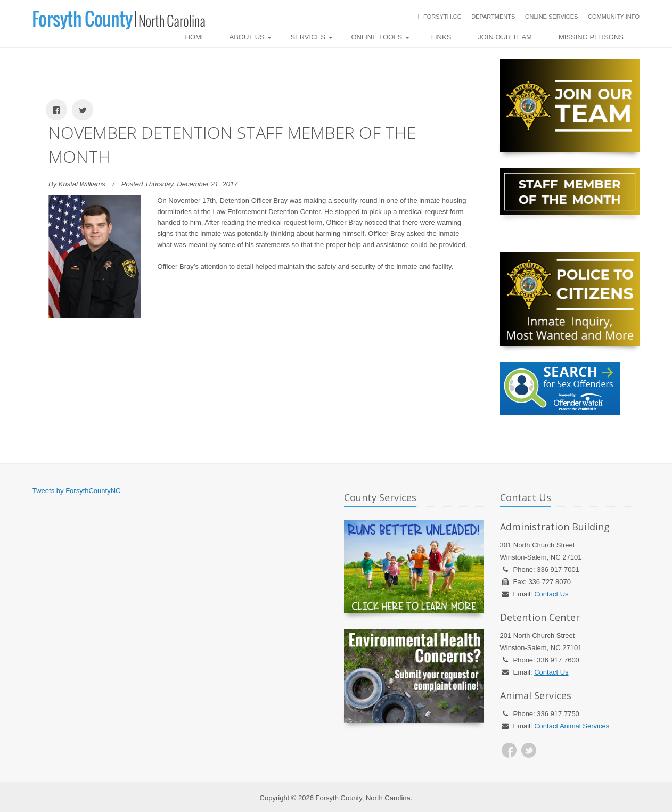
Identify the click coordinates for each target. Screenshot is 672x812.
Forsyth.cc (442, 17)
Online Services (551, 17)
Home (196, 37)
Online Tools (380, 37)
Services (311, 37)
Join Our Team (505, 37)
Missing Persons (591, 37)
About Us (251, 37)
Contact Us (551, 594)
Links (441, 37)
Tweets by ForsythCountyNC (76, 491)
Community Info (614, 17)
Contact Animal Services (572, 726)
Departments (493, 17)
